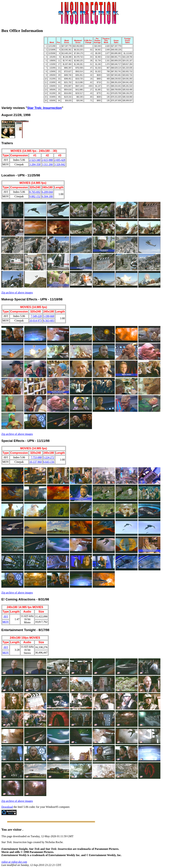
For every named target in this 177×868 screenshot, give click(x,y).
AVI (6, 616)
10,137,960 (36, 462)
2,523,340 (35, 160)
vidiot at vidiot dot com (14, 862)
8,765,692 (35, 192)
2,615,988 (47, 160)
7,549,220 (36, 316)
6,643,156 (49, 462)
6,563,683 (49, 321)
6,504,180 (47, 196)
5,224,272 (49, 457)
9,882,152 (35, 196)
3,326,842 (60, 164)
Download (7, 807)
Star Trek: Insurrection (45, 108)
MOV (6, 622)
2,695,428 (60, 160)
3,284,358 (35, 164)
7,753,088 (36, 457)
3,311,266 (47, 164)
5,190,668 (49, 316)
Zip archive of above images (17, 293)
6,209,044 (47, 192)
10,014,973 (36, 321)
